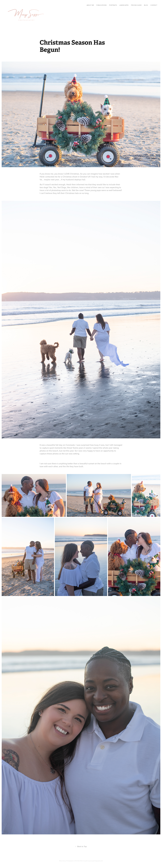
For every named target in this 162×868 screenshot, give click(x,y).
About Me (90, 5)
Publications (101, 5)
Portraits (113, 5)
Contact (154, 5)
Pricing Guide (136, 5)
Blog (146, 5)
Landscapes (124, 5)
